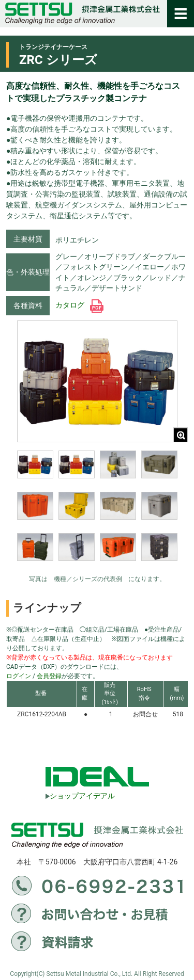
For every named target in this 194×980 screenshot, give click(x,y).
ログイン (19, 676)
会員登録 (49, 676)
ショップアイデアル (80, 796)
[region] (97, 512)
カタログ (79, 305)
